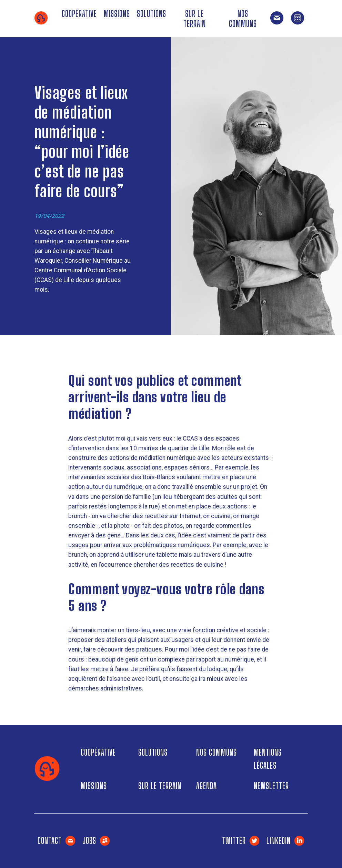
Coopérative (79, 14)
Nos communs (243, 19)
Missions (117, 14)
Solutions (152, 14)
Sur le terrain (195, 19)
